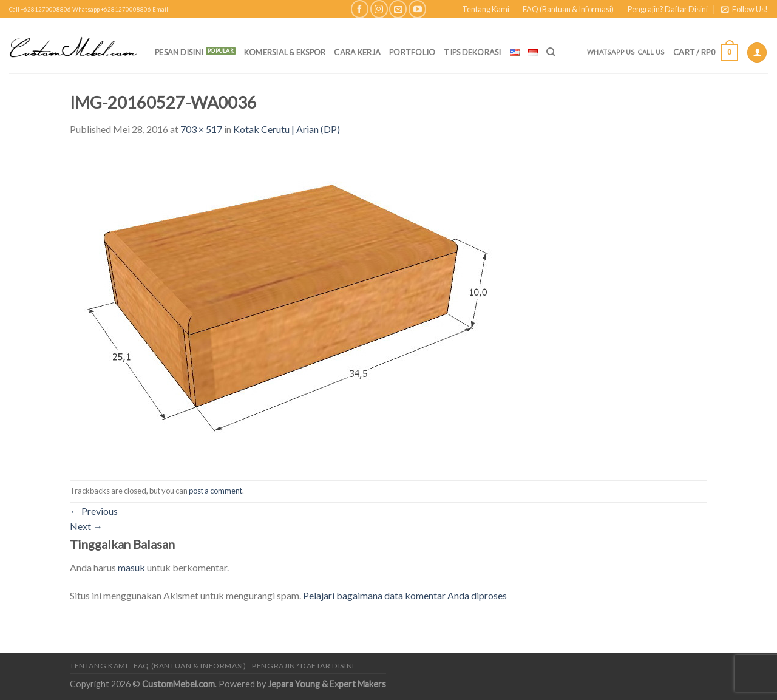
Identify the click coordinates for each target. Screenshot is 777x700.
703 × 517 (201, 129)
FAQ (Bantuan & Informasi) (568, 9)
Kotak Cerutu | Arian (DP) (287, 129)
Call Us (651, 52)
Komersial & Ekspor (285, 52)
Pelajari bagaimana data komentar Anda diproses (405, 595)
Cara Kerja (357, 52)
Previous (94, 511)
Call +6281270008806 (40, 9)
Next (86, 526)
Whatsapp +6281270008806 (112, 9)
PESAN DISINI (179, 52)
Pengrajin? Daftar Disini (668, 9)
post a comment (215, 491)
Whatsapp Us (611, 52)
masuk (131, 567)
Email (160, 9)
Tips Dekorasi (472, 52)
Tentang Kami (486, 9)
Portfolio (412, 52)
